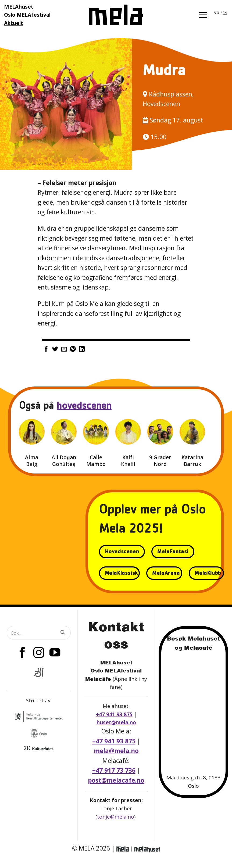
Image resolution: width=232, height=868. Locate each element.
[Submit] (63, 633)
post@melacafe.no (116, 780)
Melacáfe (98, 679)
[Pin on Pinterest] (73, 350)
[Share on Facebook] (46, 350)
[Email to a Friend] (64, 350)
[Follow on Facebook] (22, 653)
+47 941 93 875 (114, 714)
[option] (225, 13)
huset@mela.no (116, 722)
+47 (114, 770)
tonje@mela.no (116, 817)
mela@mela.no (116, 751)
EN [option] (225, 13)
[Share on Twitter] (55, 350)
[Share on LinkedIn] (82, 350)
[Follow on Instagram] (39, 653)
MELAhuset (116, 662)
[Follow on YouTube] (55, 653)
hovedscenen (84, 407)
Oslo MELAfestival (116, 670)
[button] (203, 15)
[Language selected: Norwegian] (221, 12)
